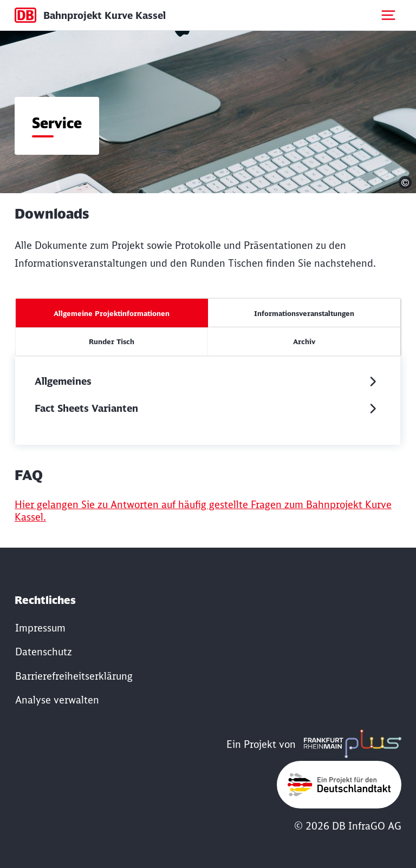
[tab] (112, 313)
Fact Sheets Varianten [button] (86, 408)
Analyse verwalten (57, 700)
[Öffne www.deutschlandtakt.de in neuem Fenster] (339, 784)
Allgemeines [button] (63, 381)
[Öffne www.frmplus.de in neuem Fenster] (350, 744)
